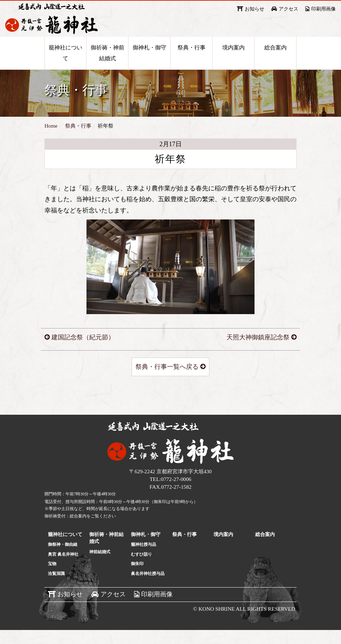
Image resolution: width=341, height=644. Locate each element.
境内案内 (234, 57)
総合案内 (276, 57)
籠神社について (65, 62)
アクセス (288, 9)
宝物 (52, 578)
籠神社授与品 (144, 558)
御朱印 (137, 578)
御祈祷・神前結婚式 (107, 62)
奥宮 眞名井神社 (63, 568)
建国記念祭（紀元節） (83, 351)
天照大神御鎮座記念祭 (258, 351)
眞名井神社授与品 (148, 588)
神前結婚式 (100, 566)
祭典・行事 (192, 57)
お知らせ (255, 9)
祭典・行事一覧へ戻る (167, 381)
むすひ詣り (141, 568)
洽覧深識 (56, 588)
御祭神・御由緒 (63, 558)
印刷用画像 (323, 9)
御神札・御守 (149, 57)
